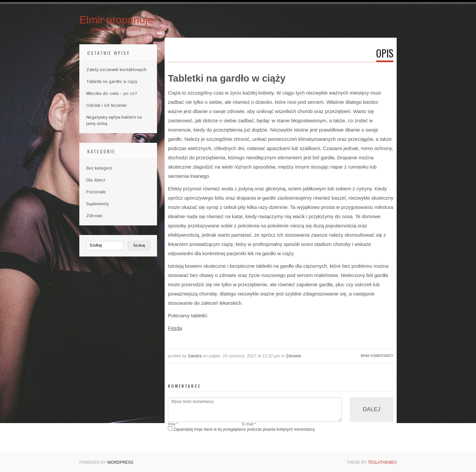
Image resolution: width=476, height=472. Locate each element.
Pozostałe (96, 192)
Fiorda (175, 328)
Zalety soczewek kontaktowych (116, 70)
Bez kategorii (99, 168)
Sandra (195, 356)
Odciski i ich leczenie (106, 106)
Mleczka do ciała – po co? (112, 94)
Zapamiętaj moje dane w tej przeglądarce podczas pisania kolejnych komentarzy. (244, 429)
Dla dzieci (96, 180)
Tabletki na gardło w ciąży (112, 82)
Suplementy (98, 204)
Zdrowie (294, 356)
